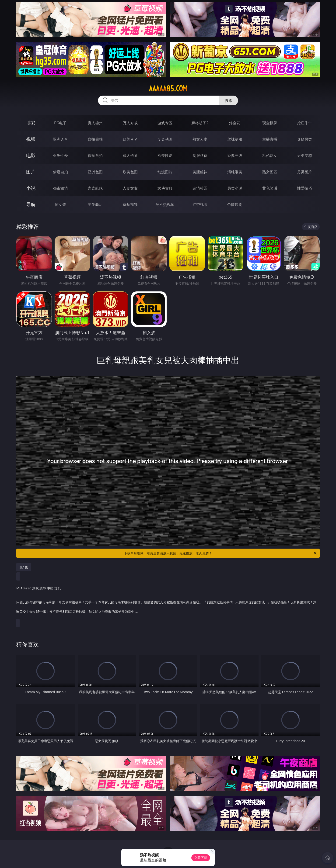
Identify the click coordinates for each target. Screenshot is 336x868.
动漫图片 (165, 172)
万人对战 (130, 123)
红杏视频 (200, 204)
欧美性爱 (165, 156)
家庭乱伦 (95, 188)
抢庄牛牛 (304, 123)
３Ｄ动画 (165, 139)
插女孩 (60, 204)
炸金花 (235, 123)
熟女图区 (270, 172)
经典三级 (235, 156)
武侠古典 (165, 188)
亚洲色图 (95, 172)
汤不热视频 (165, 204)
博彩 (31, 123)
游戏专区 (165, 123)
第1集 (24, 567)
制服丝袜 (200, 156)
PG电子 (60, 123)
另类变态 (304, 156)
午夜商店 (95, 204)
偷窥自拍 (60, 172)
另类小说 (235, 188)
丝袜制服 (235, 139)
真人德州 (95, 123)
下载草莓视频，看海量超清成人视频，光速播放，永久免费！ (221, 553)
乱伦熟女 (270, 156)
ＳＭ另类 (304, 139)
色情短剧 (235, 204)
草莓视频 (130, 204)
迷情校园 (200, 188)
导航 (31, 204)
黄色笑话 (270, 188)
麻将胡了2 (200, 123)
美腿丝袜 (200, 172)
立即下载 (201, 858)
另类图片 (304, 172)
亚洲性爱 (60, 156)
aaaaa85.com (168, 89)
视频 (31, 139)
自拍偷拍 (95, 139)
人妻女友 (130, 188)
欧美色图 (130, 172)
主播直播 (270, 139)
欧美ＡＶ (130, 139)
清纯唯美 (235, 172)
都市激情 (60, 188)
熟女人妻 (200, 139)
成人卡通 (130, 156)
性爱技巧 (304, 188)
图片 (31, 172)
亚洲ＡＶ (60, 139)
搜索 (229, 100)
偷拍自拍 (95, 156)
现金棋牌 (270, 123)
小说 (31, 188)
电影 (31, 155)
